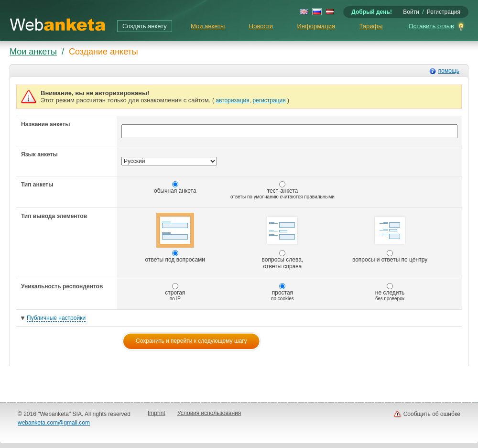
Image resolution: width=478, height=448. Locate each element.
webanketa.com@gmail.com (54, 423)
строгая (175, 292)
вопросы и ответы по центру (390, 238)
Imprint (157, 413)
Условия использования (209, 413)
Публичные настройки (56, 318)
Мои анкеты (208, 26)
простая (282, 292)
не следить (390, 292)
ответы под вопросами (175, 238)
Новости (261, 26)
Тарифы (371, 26)
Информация (316, 26)
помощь (449, 71)
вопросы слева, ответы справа (283, 241)
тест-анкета (282, 190)
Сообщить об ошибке (432, 414)
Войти (411, 12)
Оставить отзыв (431, 26)
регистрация (269, 100)
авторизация (232, 100)
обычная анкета (175, 188)
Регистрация (444, 12)
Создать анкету (145, 26)
